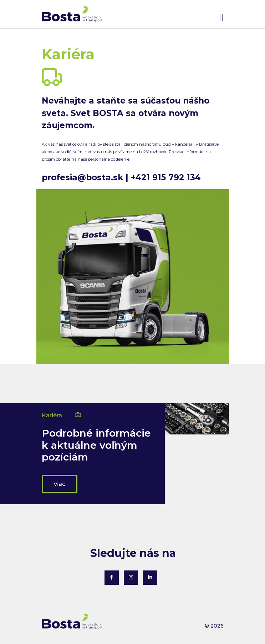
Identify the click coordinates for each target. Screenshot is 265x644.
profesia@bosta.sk (82, 177)
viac (60, 484)
